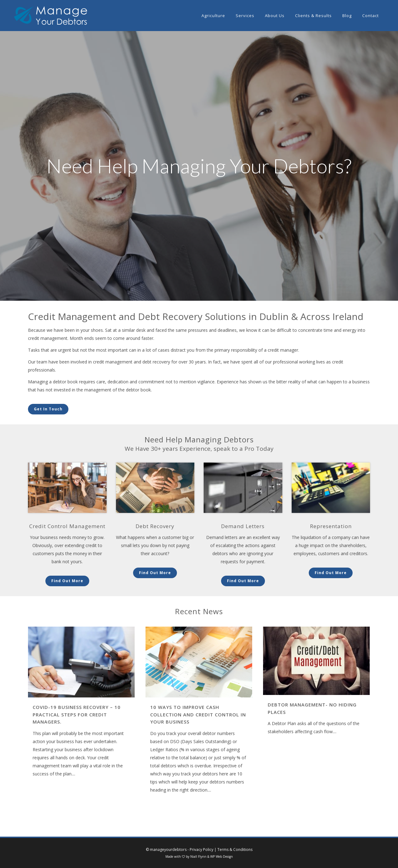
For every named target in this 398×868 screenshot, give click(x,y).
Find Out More (67, 581)
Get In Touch (48, 409)
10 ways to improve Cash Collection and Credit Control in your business (198, 714)
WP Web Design (222, 857)
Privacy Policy (201, 850)
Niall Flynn (198, 857)
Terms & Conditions (235, 850)
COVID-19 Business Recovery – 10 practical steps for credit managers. (77, 714)
